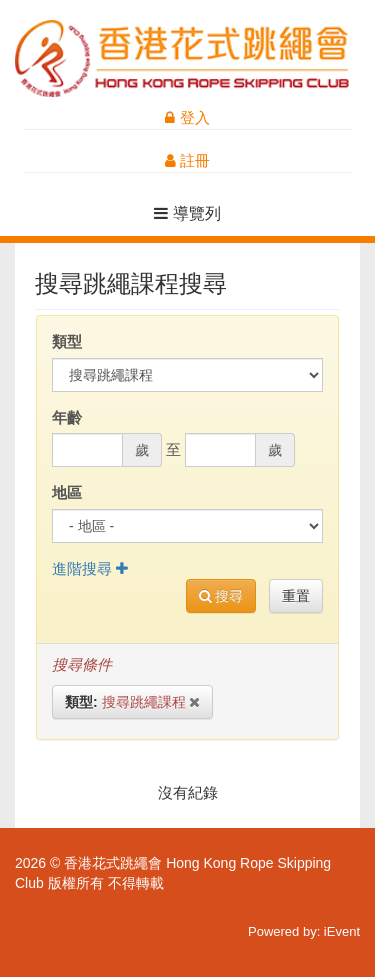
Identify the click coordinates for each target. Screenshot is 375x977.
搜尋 (221, 596)
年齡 (67, 417)
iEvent (342, 931)
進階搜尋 (90, 568)
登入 (187, 117)
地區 (67, 492)
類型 (67, 341)
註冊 (187, 160)
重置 (296, 596)
